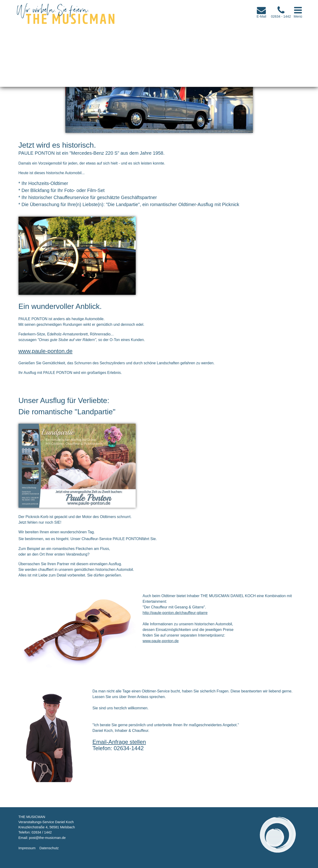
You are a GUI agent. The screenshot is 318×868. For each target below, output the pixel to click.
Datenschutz (49, 848)
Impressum (27, 848)
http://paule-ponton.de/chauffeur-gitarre (175, 613)
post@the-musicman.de (47, 838)
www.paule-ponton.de (46, 351)
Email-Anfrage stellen (119, 742)
